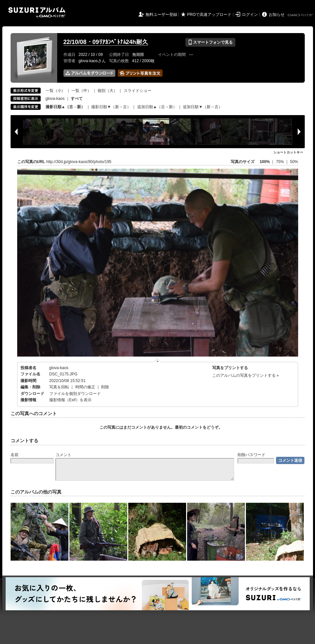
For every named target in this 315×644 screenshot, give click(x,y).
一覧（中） (81, 91)
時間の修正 (85, 387)
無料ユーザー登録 (161, 15)
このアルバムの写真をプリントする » (246, 375)
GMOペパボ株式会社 (301, 15)
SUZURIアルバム (37, 12)
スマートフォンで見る (210, 42)
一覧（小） (56, 91)
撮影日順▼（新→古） (111, 107)
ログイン (250, 15)
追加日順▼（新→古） (203, 107)
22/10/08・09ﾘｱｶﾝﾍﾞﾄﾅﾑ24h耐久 (106, 42)
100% (265, 162)
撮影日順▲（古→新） (65, 107)
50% (294, 162)
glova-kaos (55, 99)
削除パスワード (252, 455)
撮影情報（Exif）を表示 (70, 400)
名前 (15, 455)
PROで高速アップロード (209, 15)
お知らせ (277, 15)
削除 (105, 387)
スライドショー (138, 91)
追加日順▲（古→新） (157, 107)
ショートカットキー (288, 152)
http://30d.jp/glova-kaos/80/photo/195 (79, 162)
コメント (63, 455)
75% (280, 162)
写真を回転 (59, 387)
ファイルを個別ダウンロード (75, 394)
